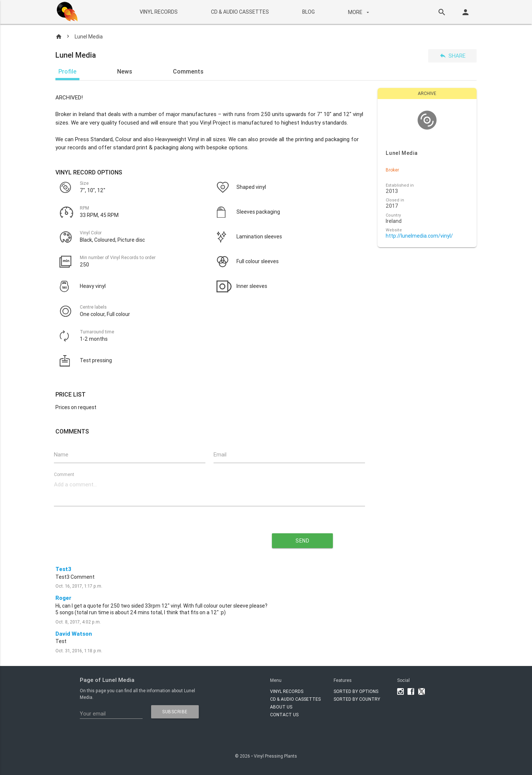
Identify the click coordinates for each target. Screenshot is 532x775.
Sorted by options (356, 691)
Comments (188, 71)
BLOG (308, 12)
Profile (67, 71)
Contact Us (284, 715)
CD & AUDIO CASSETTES (240, 12)
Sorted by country (357, 699)
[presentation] (143, 538)
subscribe (175, 712)
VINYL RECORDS (158, 12)
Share (452, 56)
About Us (281, 707)
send (302, 541)
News (125, 71)
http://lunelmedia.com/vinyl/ (419, 236)
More (359, 12)
